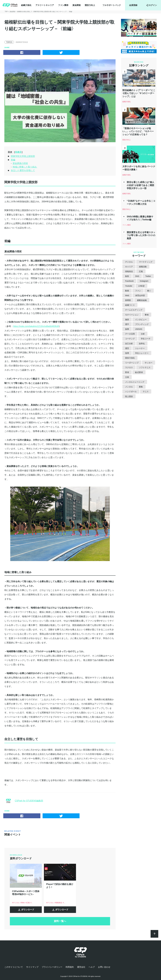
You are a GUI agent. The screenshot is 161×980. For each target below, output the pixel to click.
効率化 (142, 344)
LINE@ (142, 286)
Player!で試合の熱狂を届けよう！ (60, 886)
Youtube (129, 286)
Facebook (129, 281)
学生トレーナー (142, 353)
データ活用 (130, 334)
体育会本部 (140, 295)
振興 (127, 329)
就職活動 (143, 267)
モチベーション (132, 315)
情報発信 (129, 271)
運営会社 (81, 967)
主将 (127, 377)
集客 (127, 276)
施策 (127, 320)
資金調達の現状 (20, 163)
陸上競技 (129, 396)
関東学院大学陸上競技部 (23, 156)
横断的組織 (142, 300)
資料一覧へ (60, 921)
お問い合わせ (104, 967)
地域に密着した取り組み (25, 167)
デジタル (129, 262)
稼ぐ (149, 291)
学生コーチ (146, 339)
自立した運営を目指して (23, 170)
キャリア (129, 267)
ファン (138, 291)
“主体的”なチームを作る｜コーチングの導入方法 (141, 202)
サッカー (149, 363)
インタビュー (141, 320)
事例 (147, 315)
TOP (6, 12)
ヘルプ (92, 967)
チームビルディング (134, 310)
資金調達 (77, 5)
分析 (143, 334)
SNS (137, 276)
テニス (146, 392)
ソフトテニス (145, 367)
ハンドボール (131, 392)
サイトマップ (32, 967)
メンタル (129, 387)
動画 (127, 291)
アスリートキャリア (45, 5)
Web (127, 295)
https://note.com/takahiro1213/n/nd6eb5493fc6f (36, 326)
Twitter (148, 276)
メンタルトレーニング (135, 382)
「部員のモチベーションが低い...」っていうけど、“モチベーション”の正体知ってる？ (138, 131)
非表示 (18, 152)
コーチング (130, 339)
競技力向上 (90, 5)
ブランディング (142, 324)
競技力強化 (130, 358)
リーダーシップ (132, 363)
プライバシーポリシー (52, 967)
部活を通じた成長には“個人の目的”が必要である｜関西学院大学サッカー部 (140, 185)
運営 (127, 348)
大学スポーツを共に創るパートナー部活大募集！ (139, 168)
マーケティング (146, 262)
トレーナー (140, 348)
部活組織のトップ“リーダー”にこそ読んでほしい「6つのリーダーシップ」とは (139, 93)
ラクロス (129, 367)
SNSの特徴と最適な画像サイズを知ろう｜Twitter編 (140, 218)
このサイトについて (14, 967)
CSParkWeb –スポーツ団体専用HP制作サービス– (26, 893)
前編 (13, 160)
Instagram (144, 281)
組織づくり (130, 305)
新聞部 (128, 300)
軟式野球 (139, 372)
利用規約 (70, 967)
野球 (127, 372)
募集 (141, 387)
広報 (141, 271)
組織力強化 (26, 5)
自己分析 (129, 344)
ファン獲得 (63, 5)
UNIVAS (139, 329)
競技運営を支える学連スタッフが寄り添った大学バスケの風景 (141, 235)
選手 (127, 324)
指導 (127, 353)
